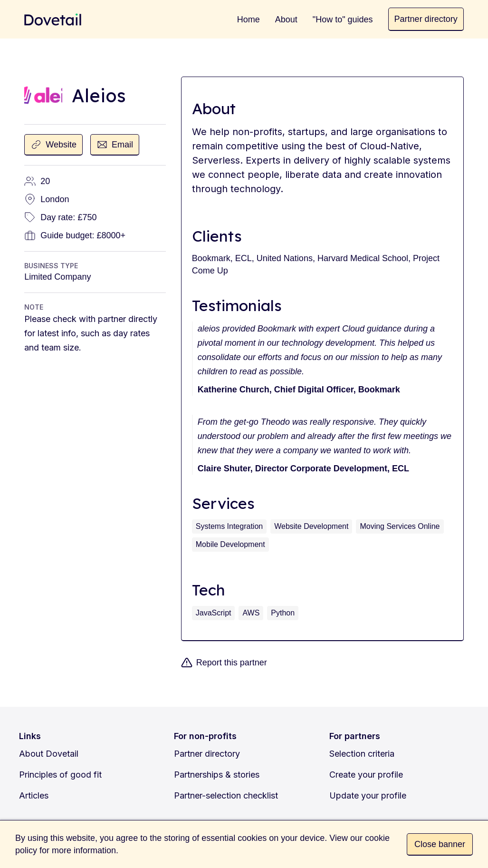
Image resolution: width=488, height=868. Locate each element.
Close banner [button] (440, 844)
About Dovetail (49, 754)
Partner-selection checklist (226, 795)
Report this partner (232, 663)
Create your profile (366, 775)
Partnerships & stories (217, 775)
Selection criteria (362, 754)
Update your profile (368, 795)
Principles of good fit (60, 775)
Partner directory (207, 754)
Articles (34, 795)
